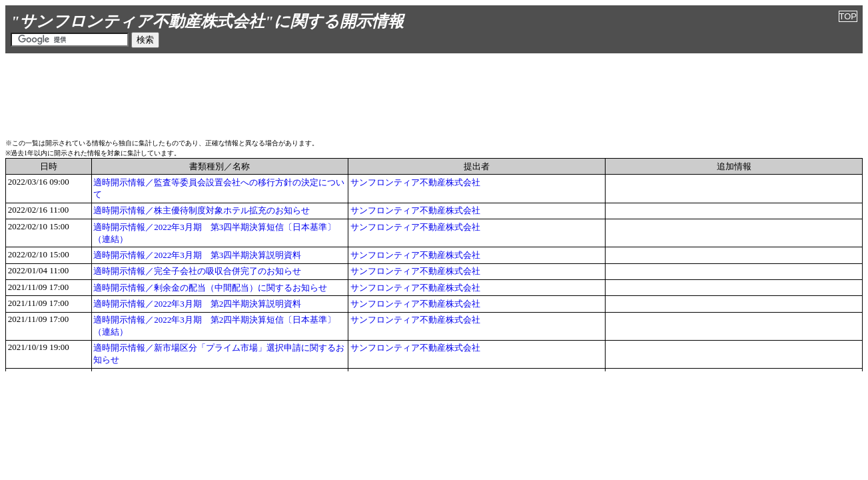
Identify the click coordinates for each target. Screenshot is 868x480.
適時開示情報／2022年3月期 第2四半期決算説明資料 (197, 304)
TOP (848, 16)
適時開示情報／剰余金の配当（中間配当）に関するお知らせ (210, 288)
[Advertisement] (434, 94)
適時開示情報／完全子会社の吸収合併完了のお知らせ (197, 271)
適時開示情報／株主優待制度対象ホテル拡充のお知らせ (202, 210)
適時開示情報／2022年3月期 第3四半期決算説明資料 (197, 255)
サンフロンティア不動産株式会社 (415, 182)
